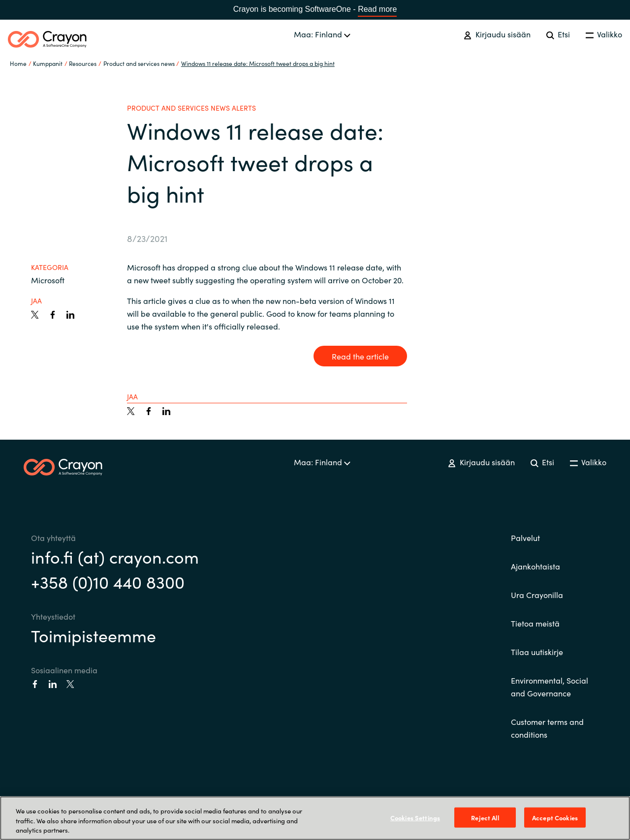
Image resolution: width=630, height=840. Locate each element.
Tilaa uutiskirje (537, 652)
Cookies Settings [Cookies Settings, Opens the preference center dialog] (415, 817)
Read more (377, 9)
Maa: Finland (322, 34)
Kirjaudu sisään (497, 34)
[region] (315, 818)
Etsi (558, 34)
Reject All (485, 817)
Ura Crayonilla (537, 595)
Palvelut (525, 538)
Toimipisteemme (94, 635)
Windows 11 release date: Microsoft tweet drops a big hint (258, 63)
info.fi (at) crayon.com (115, 556)
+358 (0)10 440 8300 (108, 581)
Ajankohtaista (535, 566)
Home (18, 63)
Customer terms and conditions (547, 728)
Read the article (360, 356)
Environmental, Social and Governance (550, 687)
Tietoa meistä (535, 623)
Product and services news (139, 63)
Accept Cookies (555, 817)
